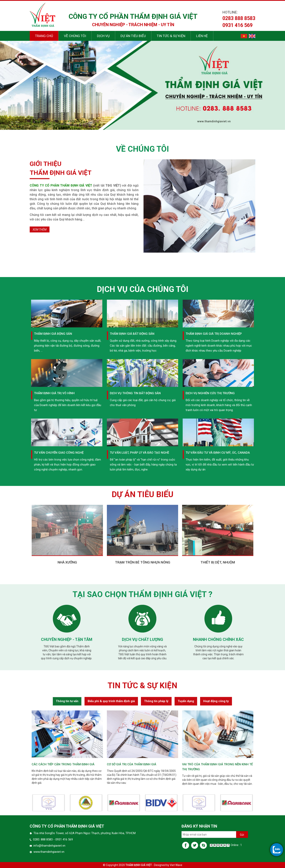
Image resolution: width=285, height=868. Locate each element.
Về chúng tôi (75, 36)
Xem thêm (40, 329)
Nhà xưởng (67, 640)
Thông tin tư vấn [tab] (67, 805)
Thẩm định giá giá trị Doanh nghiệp (214, 526)
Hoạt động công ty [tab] (216, 805)
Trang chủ (44, 36)
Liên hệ (202, 36)
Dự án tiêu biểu (133, 36)
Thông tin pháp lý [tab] (156, 805)
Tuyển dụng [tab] (186, 805)
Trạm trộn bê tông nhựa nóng (143, 640)
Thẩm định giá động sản (53, 526)
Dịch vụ (103, 36)
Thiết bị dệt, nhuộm (218, 640)
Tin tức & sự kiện (171, 36)
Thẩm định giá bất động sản (132, 526)
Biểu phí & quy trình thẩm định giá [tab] (111, 805)
